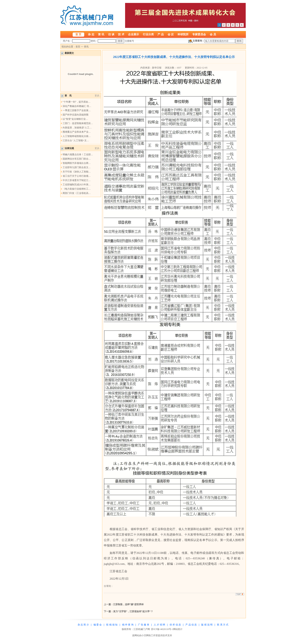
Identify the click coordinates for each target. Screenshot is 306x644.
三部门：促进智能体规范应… (78, 123)
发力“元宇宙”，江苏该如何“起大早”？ (133, 611)
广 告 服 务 (144, 625)
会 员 (213, 34)
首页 (78, 47)
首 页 (78, 34)
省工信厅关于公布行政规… (77, 176)
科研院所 (183, 34)
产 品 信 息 (191, 625)
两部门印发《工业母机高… (77, 193)
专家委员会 (199, 34)
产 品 (161, 34)
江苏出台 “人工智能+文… (76, 140)
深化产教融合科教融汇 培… (77, 106)
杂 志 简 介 (83, 625)
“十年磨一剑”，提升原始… (77, 102)
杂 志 (91, 34)
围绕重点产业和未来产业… (77, 132)
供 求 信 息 (175, 625)
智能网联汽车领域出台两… (77, 163)
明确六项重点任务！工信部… (78, 155)
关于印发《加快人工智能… (77, 172)
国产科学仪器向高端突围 (76, 115)
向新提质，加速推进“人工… (77, 128)
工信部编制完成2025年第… (77, 185)
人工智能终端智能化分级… (77, 136)
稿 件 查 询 (128, 625)
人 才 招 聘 (159, 625)
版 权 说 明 (207, 625)
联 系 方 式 (223, 625)
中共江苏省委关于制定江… (77, 180)
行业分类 (148, 34)
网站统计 (178, 629)
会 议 (171, 34)
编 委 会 (98, 625)
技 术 (121, 34)
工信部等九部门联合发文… (77, 167)
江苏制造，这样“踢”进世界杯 (128, 604)
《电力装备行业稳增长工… (77, 189)
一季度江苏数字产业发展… (77, 110)
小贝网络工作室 (150, 635)
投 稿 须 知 (112, 625)
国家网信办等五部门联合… (77, 159)
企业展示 (133, 34)
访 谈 (111, 34)
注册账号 (129, 41)
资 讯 (101, 34)
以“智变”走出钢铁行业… (75, 119)
